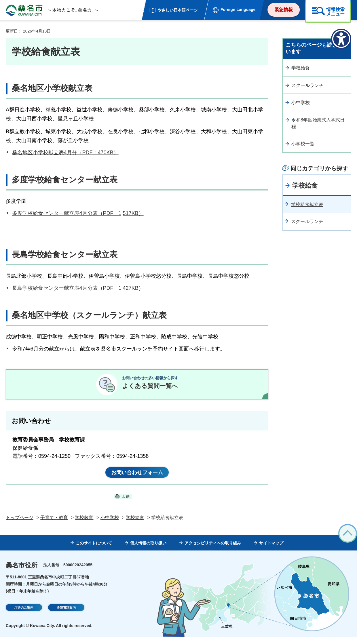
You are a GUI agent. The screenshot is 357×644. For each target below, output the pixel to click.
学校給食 (301, 68)
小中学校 (301, 103)
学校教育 (84, 525)
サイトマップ (271, 550)
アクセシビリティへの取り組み (213, 550)
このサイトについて (94, 550)
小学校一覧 (303, 144)
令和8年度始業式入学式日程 (318, 123)
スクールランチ (307, 85)
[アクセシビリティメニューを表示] (341, 39)
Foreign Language (238, 9)
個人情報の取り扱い (148, 550)
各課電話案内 (66, 615)
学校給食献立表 (307, 204)
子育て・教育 (54, 525)
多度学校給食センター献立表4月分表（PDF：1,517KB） (78, 213)
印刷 (126, 504)
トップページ (20, 525)
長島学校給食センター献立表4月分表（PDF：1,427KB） (78, 288)
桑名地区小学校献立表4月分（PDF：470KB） (65, 153)
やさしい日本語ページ (178, 10)
